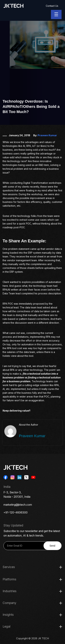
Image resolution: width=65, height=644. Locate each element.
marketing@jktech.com (18, 505)
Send (52, 546)
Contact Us (52, 6)
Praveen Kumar (47, 135)
